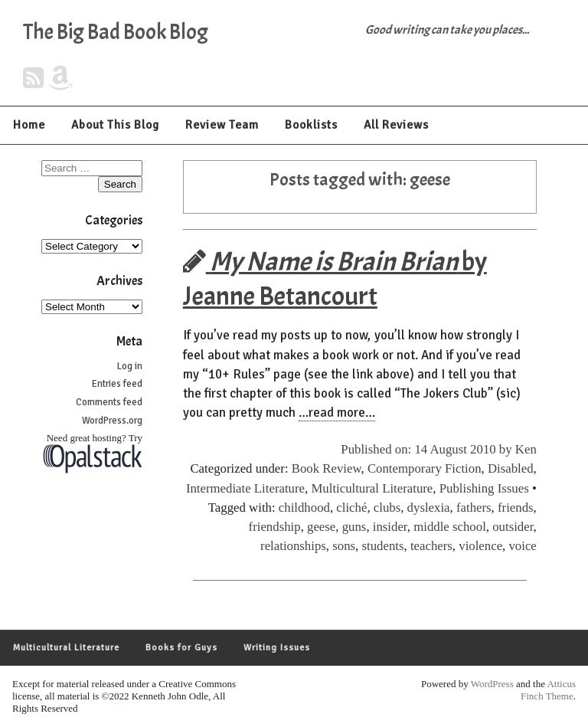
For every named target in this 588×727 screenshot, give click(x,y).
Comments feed (109, 402)
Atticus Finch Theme (548, 690)
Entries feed (117, 384)
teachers (431, 546)
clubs (387, 508)
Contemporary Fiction (425, 468)
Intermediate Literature (245, 488)
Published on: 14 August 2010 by (428, 449)
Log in (130, 366)
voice (522, 546)
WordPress (492, 684)
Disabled (511, 468)
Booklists (311, 125)
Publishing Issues (484, 488)
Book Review (327, 468)
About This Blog (115, 125)
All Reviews (396, 125)
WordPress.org (112, 421)
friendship (275, 527)
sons (344, 546)
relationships (293, 546)
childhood (304, 508)
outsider (513, 527)
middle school (450, 527)
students (382, 546)
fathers (474, 508)
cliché (351, 508)
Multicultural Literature (372, 488)
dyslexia (429, 508)
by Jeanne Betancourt (335, 279)
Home (29, 125)
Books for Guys (181, 648)
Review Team (222, 125)
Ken (526, 449)
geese (321, 527)
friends (516, 508)
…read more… (337, 413)
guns (354, 527)
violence (480, 546)
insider (390, 527)
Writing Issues (277, 648)
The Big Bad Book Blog (116, 32)
